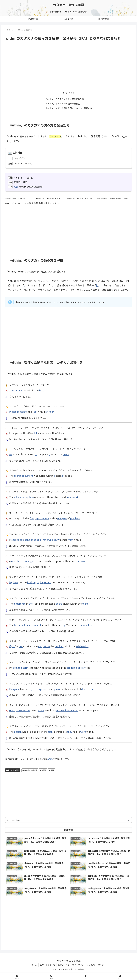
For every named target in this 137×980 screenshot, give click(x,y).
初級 (16, 187)
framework (72, 497)
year (64, 518)
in (97, 285)
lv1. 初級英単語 (13, 770)
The (11, 390)
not (21, 646)
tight (51, 732)
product (59, 646)
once (33, 540)
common (83, 625)
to (36, 454)
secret (18, 476)
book (42, 390)
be (29, 710)
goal (15, 668)
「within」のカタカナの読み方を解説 (62, 103)
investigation (30, 561)
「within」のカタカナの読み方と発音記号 (64, 99)
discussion (87, 689)
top (64, 625)
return (46, 646)
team (85, 604)
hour (51, 412)
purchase (75, 518)
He (11, 454)
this (20, 668)
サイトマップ (78, 965)
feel (13, 540)
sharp (59, 604)
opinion (57, 689)
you (13, 646)
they (70, 732)
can (40, 646)
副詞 (51, 770)
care (18, 710)
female (28, 625)
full (36, 433)
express (42, 689)
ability (81, 668)
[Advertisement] (68, 64)
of (63, 476)
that (44, 540)
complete (22, 412)
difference (20, 604)
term (26, 668)
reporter (16, 561)
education (20, 497)
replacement (42, 518)
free (32, 518)
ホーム (34, 965)
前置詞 (43, 770)
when (41, 710)
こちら (50, 759)
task (35, 412)
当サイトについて (48, 965)
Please (13, 412)
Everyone (14, 689)
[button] (129, 820)
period (85, 646)
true (49, 540)
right (32, 689)
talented (19, 625)
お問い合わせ (64, 965)
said (39, 540)
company (80, 561)
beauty (56, 540)
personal (60, 710)
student (37, 625)
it (49, 454)
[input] (68, 820)
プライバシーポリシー (96, 965)
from (70, 540)
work (83, 732)
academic (72, 668)
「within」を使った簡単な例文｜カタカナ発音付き (69, 108)
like (17, 540)
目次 (65, 93)
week (66, 454)
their (32, 604)
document (27, 476)
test (90, 625)
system (30, 497)
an (47, 412)
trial (78, 646)
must (24, 710)
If (10, 646)
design (18, 732)
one (59, 518)
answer (18, 390)
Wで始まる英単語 (30, 770)
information (72, 710)
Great (12, 710)
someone (25, 540)
